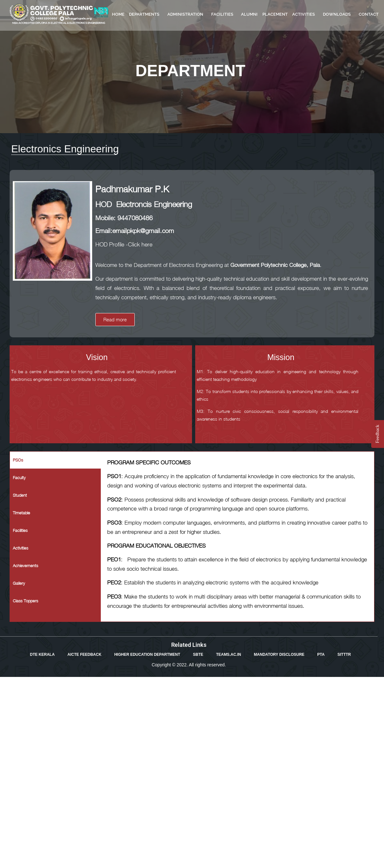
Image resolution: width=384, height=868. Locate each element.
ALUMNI (249, 14)
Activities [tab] (20, 548)
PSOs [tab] (18, 460)
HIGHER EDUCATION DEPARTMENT (147, 655)
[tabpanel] (237, 537)
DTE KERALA (42, 655)
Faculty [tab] (19, 478)
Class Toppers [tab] (25, 601)
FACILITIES (224, 14)
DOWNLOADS (338, 14)
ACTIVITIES (305, 14)
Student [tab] (20, 495)
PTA (321, 655)
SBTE (198, 655)
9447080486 (135, 218)
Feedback (377, 434)
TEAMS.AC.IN (228, 655)
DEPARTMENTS (146, 14)
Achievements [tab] (25, 566)
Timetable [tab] (21, 513)
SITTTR (344, 655)
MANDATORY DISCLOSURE (279, 655)
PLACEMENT (275, 14)
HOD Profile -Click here (124, 244)
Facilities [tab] (20, 530)
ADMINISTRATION (187, 14)
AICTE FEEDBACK (84, 655)
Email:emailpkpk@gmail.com (135, 231)
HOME (118, 14)
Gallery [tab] (19, 583)
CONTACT (369, 14)
